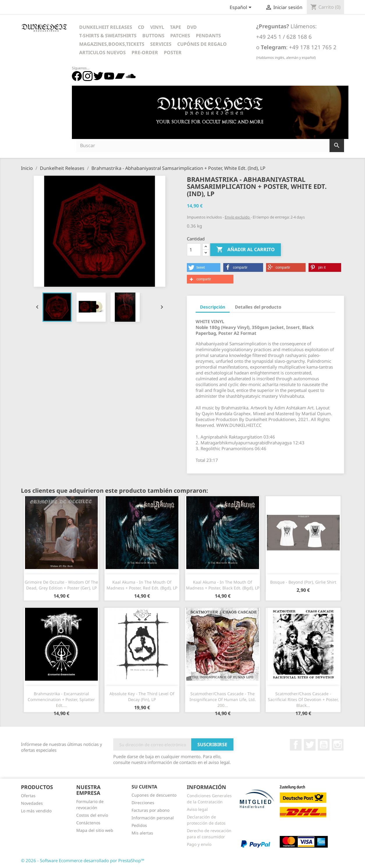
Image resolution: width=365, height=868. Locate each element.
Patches (180, 36)
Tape (176, 27)
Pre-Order (145, 52)
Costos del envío (92, 815)
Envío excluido (238, 217)
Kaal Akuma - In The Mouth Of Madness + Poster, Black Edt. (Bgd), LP (223, 585)
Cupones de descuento (154, 795)
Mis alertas (142, 833)
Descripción (213, 307)
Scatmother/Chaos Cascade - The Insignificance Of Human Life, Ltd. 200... (223, 699)
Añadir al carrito (246, 250)
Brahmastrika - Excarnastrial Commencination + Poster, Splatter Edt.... (61, 699)
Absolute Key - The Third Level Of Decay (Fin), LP (142, 697)
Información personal (153, 818)
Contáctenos (88, 823)
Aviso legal (197, 809)
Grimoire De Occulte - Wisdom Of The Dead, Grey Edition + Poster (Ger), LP (61, 585)
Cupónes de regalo (202, 44)
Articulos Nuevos (102, 52)
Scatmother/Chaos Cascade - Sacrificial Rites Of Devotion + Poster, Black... (303, 699)
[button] (204, 267)
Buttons (153, 36)
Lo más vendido (36, 811)
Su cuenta (144, 787)
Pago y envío (199, 844)
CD (141, 27)
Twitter (310, 745)
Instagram (338, 745)
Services (161, 44)
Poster (173, 52)
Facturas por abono (150, 810)
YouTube (324, 745)
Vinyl (157, 27)
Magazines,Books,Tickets (112, 44)
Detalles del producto (258, 307)
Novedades (32, 803)
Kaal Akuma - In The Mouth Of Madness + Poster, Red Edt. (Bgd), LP (142, 585)
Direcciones (143, 803)
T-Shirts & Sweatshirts (108, 36)
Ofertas (28, 796)
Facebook (296, 745)
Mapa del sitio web (95, 830)
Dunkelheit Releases (106, 27)
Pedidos (139, 825)
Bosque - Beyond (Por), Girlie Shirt (303, 582)
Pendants (208, 36)
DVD (192, 27)
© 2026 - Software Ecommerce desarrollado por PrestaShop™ (83, 860)
